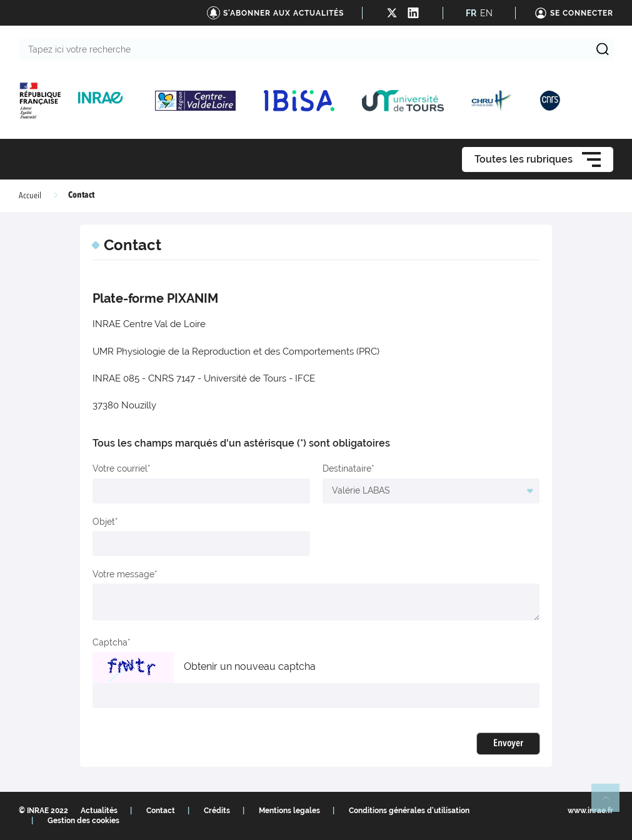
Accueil (30, 196)
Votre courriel (120, 468)
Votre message (123, 574)
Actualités (99, 811)
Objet (104, 522)
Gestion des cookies (83, 821)
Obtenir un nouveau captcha (250, 666)
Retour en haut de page (611, 803)
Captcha (110, 642)
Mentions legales (289, 811)
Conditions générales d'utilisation (409, 811)
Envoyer (508, 744)
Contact (161, 811)
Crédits (217, 811)
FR (471, 13)
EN (486, 13)
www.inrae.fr (590, 811)
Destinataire (347, 468)
